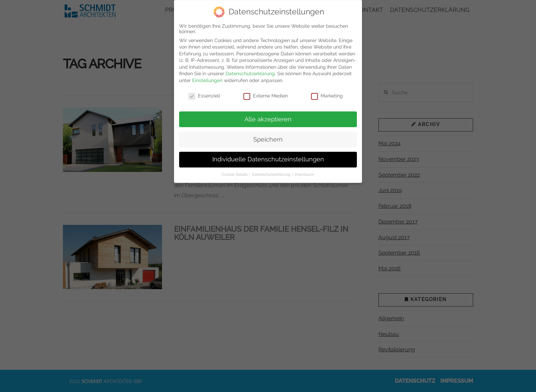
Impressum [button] (304, 171)
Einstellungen (207, 77)
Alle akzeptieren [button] (268, 116)
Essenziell (204, 92)
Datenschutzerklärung (250, 70)
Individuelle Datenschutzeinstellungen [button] (268, 156)
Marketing (327, 92)
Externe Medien (266, 92)
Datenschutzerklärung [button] (272, 171)
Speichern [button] (268, 136)
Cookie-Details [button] (235, 171)
